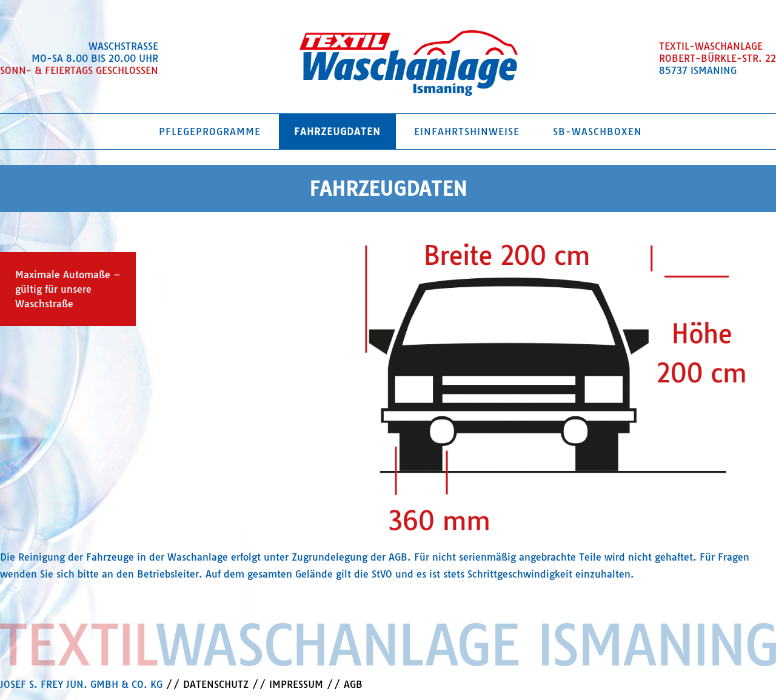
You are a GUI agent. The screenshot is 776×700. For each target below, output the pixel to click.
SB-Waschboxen (597, 132)
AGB (353, 684)
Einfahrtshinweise (467, 132)
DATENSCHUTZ (216, 684)
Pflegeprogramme (210, 132)
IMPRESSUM (296, 684)
